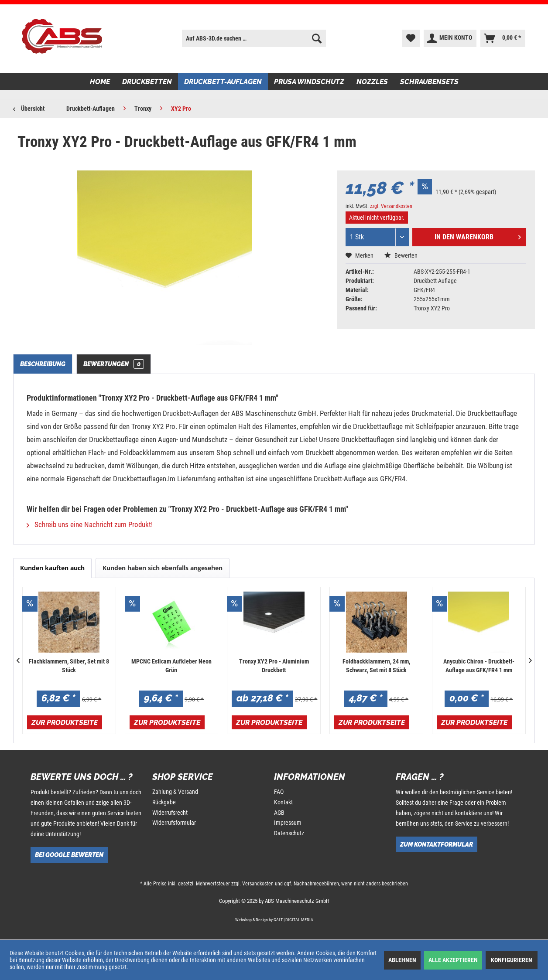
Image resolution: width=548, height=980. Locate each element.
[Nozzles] (372, 82)
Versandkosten (258, 884)
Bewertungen (114, 364)
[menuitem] (254, 38)
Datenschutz (289, 833)
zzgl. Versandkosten (391, 206)
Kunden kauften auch (52, 568)
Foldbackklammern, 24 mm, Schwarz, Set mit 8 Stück (376, 666)
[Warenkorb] (503, 38)
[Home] (100, 82)
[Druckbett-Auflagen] (223, 82)
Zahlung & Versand (175, 792)
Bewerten (401, 255)
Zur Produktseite (65, 723)
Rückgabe (164, 802)
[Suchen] (317, 38)
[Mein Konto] (450, 38)
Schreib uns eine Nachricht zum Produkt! (90, 524)
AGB (279, 813)
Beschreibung (43, 364)
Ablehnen (402, 960)
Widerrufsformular (174, 823)
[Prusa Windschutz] (309, 82)
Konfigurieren (512, 960)
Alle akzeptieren (453, 960)
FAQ (279, 792)
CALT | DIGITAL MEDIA (293, 920)
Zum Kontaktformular (437, 844)
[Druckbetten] (147, 82)
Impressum (288, 823)
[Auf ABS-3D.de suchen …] (254, 38)
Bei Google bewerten (69, 855)
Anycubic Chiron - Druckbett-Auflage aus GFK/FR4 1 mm (479, 666)
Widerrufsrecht (170, 813)
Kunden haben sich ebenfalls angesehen (163, 568)
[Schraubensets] (429, 82)
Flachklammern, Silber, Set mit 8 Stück (69, 666)
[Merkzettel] (411, 38)
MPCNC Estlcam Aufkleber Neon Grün (171, 666)
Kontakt (283, 802)
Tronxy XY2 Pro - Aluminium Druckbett (274, 666)
